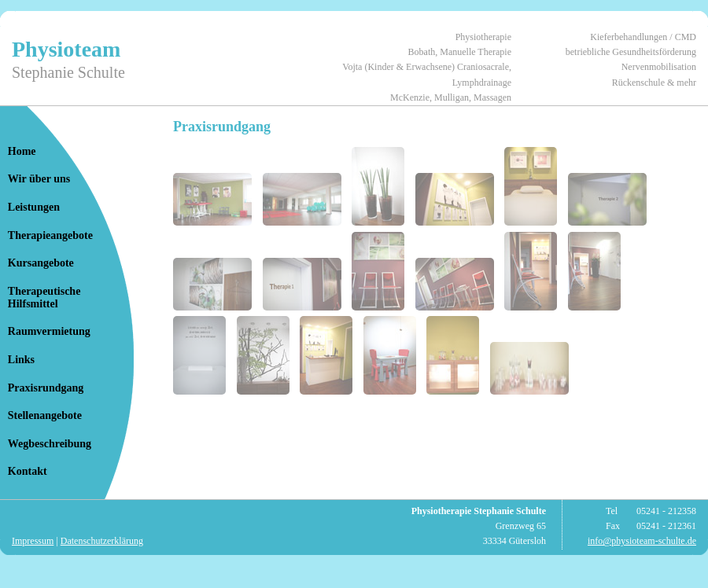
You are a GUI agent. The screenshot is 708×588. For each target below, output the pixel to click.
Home (22, 151)
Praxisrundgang (46, 388)
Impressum (33, 541)
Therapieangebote (50, 235)
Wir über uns (39, 179)
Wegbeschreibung (50, 444)
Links (21, 360)
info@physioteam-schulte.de (642, 541)
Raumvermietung (49, 331)
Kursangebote (41, 263)
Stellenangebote (45, 415)
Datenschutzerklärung (102, 541)
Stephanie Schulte (68, 72)
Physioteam (66, 49)
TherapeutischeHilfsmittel (44, 298)
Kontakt (28, 471)
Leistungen (34, 207)
